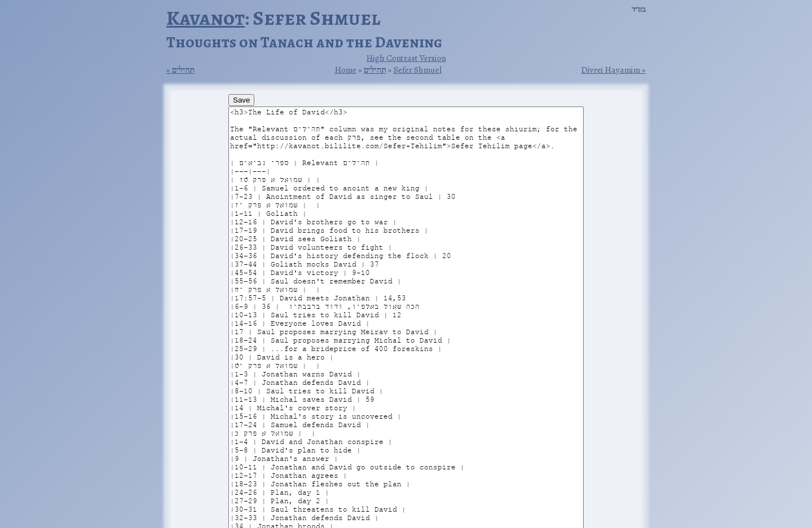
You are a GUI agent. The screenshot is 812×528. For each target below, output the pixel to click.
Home (346, 70)
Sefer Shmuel (418, 70)
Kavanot (206, 18)
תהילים (183, 70)
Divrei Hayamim (611, 70)
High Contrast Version (406, 58)
